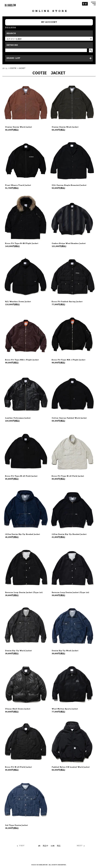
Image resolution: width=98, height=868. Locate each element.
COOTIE (13, 68)
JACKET (22, 68)
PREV (22, 846)
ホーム (5, 68)
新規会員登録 (11, 27)
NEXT (80, 846)
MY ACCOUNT (49, 22)
